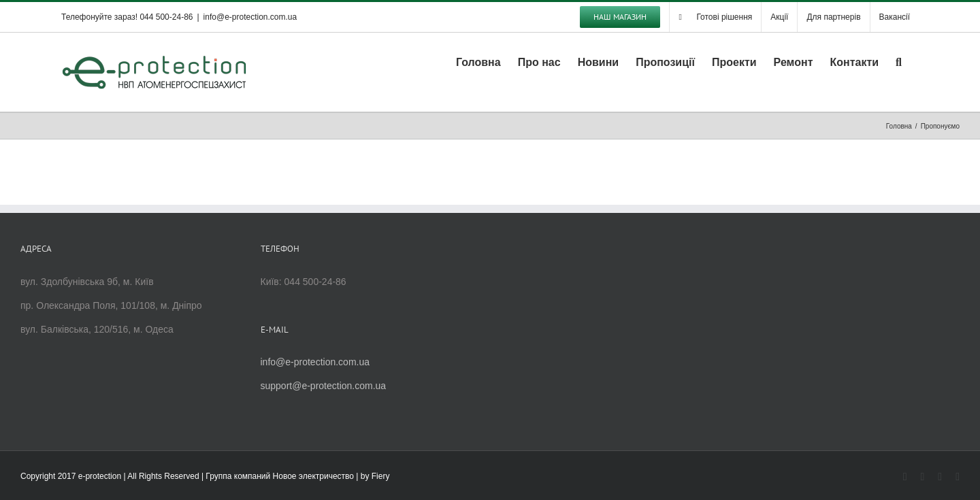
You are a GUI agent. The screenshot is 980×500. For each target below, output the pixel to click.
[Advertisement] (610, 333)
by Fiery (375, 476)
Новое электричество (313, 476)
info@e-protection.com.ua (250, 17)
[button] (899, 61)
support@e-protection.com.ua (324, 386)
